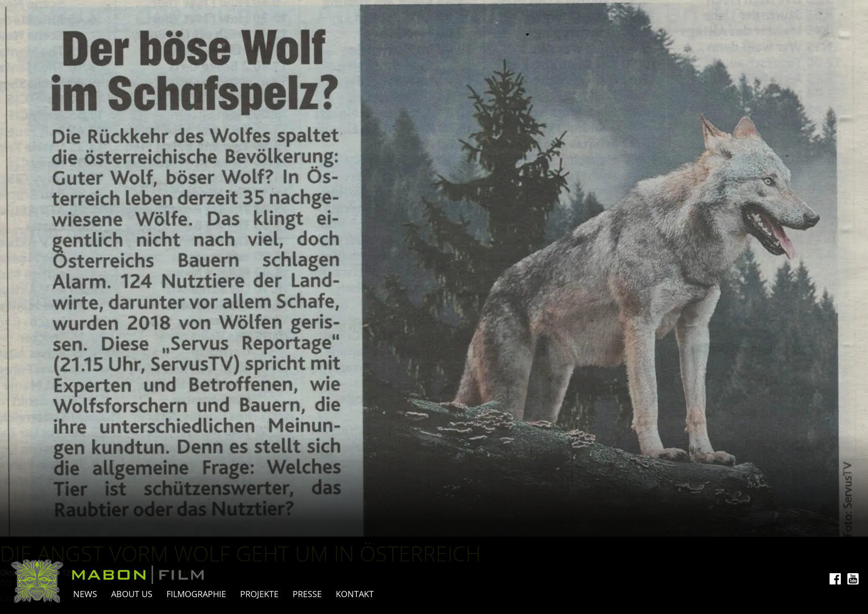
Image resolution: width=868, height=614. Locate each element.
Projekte (259, 594)
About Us (132, 594)
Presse (307, 594)
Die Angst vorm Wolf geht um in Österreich (240, 553)
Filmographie (196, 594)
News (85, 594)
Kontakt (355, 594)
